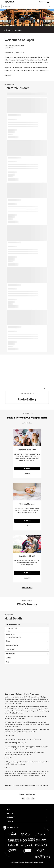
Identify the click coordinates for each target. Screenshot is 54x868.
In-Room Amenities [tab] (12, 628)
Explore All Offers (27, 423)
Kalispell (32, 785)
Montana (26, 785)
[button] (26, 6)
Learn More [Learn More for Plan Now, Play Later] (27, 526)
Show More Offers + (27, 588)
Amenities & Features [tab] (27, 625)
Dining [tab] (27, 641)
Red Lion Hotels (9, 785)
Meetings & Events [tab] (27, 645)
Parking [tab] (9, 631)
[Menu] (48, 2)
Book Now (27, 469)
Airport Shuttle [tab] (11, 634)
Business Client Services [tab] (14, 637)
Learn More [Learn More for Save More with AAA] (27, 578)
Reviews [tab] (9, 658)
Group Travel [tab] (27, 649)
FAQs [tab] (8, 662)
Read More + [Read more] (8, 75)
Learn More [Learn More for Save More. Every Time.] (27, 474)
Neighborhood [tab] (27, 654)
